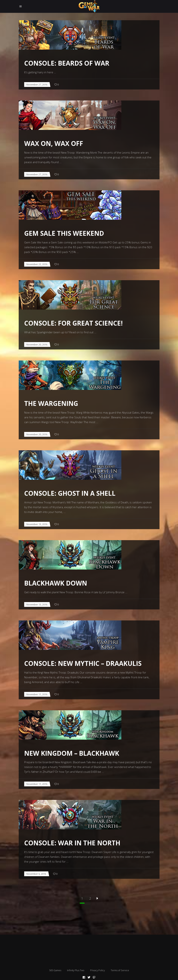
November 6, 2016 (36, 874)
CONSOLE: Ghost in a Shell (70, 493)
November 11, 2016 (37, 694)
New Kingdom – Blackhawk (72, 753)
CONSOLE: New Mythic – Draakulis (83, 663)
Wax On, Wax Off (54, 143)
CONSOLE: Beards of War (67, 63)
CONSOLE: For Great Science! (73, 323)
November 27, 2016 (37, 85)
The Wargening (51, 403)
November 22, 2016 (37, 264)
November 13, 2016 (37, 524)
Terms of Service (120, 970)
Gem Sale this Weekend (64, 233)
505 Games (55, 970)
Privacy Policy (98, 970)
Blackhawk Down (56, 583)
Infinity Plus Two (76, 970)
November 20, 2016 (37, 344)
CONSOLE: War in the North (72, 843)
